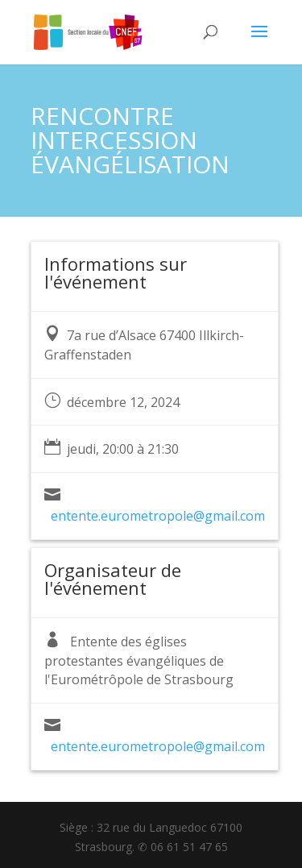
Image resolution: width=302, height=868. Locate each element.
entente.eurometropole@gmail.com (158, 516)
